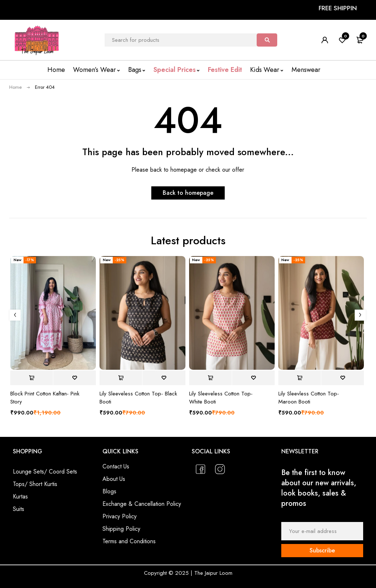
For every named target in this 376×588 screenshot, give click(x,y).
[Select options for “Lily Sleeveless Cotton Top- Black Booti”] (121, 378)
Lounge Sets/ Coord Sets (45, 472)
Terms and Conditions (129, 541)
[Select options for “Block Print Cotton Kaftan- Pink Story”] (32, 378)
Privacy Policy (120, 516)
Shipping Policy (121, 529)
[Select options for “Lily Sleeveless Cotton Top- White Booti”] (210, 378)
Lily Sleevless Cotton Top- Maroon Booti (309, 398)
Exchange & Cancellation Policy (142, 504)
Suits (19, 509)
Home (15, 87)
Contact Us (116, 466)
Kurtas (20, 496)
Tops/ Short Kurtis (35, 484)
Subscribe (322, 550)
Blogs (109, 491)
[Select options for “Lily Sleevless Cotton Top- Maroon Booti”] (300, 378)
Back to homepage (188, 193)
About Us (114, 479)
